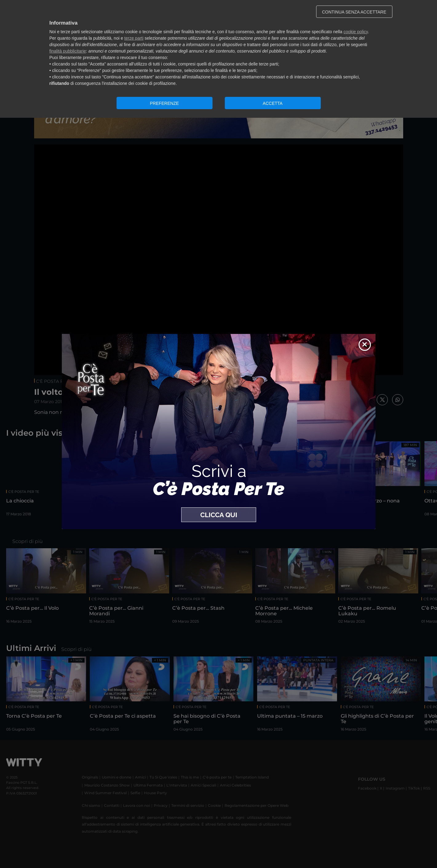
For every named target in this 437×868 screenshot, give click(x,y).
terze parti (134, 38)
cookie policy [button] (356, 32)
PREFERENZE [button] (164, 103)
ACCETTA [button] (272, 103)
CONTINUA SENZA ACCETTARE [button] (354, 12)
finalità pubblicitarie (68, 51)
